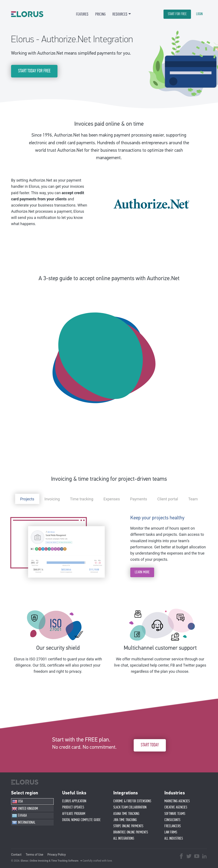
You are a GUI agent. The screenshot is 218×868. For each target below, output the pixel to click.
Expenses (112, 499)
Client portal (168, 499)
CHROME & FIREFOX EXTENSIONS (132, 801)
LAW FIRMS (171, 832)
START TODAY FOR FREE (34, 71)
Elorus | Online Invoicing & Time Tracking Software (50, 861)
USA (17, 802)
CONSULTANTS (172, 820)
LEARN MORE (142, 572)
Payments (139, 499)
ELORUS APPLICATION (74, 801)
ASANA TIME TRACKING (126, 814)
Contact (16, 855)
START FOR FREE (177, 14)
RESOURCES (120, 14)
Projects (27, 499)
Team (193, 499)
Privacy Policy (57, 855)
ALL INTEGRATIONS (124, 839)
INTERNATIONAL (24, 823)
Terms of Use (34, 855)
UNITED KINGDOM (25, 809)
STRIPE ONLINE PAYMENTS (128, 826)
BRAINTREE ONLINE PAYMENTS (131, 832)
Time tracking (82, 499)
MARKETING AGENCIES (177, 801)
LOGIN (199, 14)
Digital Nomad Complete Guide (81, 820)
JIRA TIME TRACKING (125, 820)
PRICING (100, 14)
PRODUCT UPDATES (73, 807)
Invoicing (52, 499)
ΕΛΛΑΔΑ (19, 816)
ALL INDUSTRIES (174, 839)
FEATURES (82, 14)
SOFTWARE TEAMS (175, 814)
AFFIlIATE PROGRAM (74, 814)
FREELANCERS (173, 826)
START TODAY (150, 745)
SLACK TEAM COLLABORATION (130, 807)
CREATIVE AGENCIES (176, 807)
